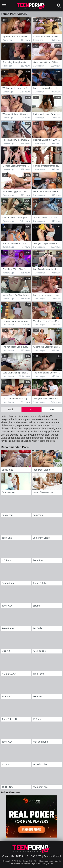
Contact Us (8, 856)
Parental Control (52, 856)
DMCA (20, 856)
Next (52, 410)
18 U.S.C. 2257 (33, 856)
